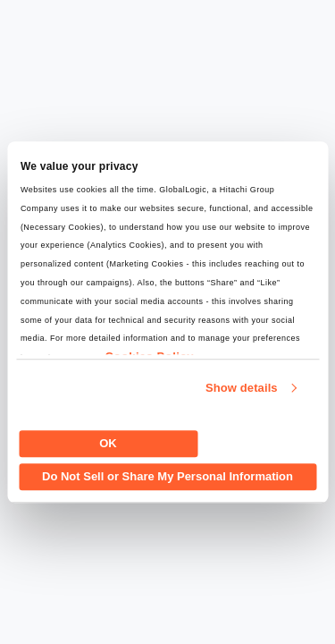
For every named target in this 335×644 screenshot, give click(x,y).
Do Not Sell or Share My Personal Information (167, 476)
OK (108, 443)
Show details (242, 388)
